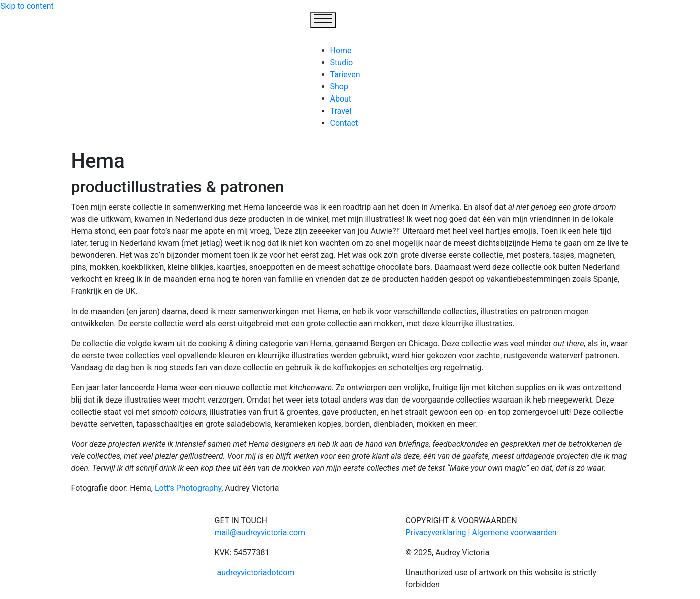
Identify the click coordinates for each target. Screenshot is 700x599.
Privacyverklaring (436, 532)
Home (341, 51)
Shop (339, 87)
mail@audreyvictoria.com (260, 532)
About (341, 99)
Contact (344, 123)
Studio (342, 63)
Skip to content (27, 6)
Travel (341, 111)
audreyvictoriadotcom (255, 573)
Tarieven (345, 75)
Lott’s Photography (188, 488)
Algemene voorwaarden (514, 532)
